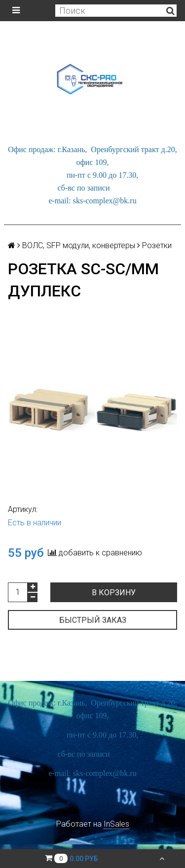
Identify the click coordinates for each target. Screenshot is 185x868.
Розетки (157, 245)
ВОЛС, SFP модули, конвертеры (79, 245)
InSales (116, 824)
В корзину (114, 593)
